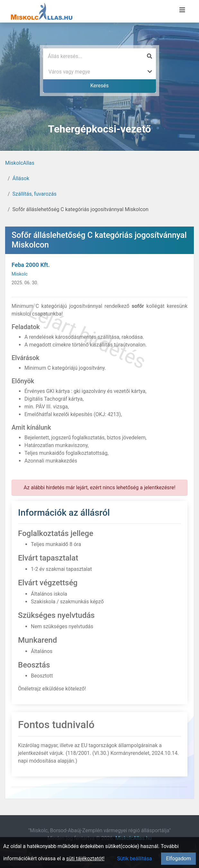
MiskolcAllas (20, 163)
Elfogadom (178, 858)
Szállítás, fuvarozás (35, 194)
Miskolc (20, 274)
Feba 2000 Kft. (31, 265)
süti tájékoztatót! (85, 858)
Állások (21, 178)
